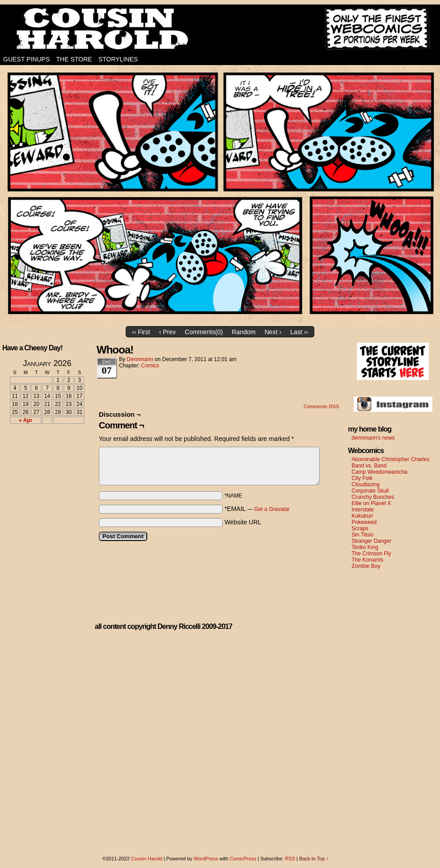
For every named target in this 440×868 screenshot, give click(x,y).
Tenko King (365, 547)
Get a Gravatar (272, 509)
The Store (74, 59)
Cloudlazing (366, 484)
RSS (290, 859)
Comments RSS (321, 406)
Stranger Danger (372, 541)
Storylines (118, 59)
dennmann (140, 359)
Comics (150, 366)
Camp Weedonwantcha (380, 472)
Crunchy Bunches (373, 497)
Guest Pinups (26, 59)
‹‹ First (141, 332)
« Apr (26, 420)
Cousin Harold (220, 29)
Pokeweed (364, 522)
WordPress (206, 859)
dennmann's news (373, 438)
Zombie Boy (366, 566)
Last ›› (299, 332)
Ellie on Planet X (371, 503)
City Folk (362, 478)
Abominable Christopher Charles (390, 459)
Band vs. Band (369, 466)
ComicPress (243, 859)
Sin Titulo (363, 535)
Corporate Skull (370, 491)
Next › (273, 332)
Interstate (363, 510)
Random (244, 332)
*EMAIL (257, 509)
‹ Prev (167, 332)
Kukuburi (362, 516)
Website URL (243, 522)
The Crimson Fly (371, 554)
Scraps (360, 528)
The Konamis (367, 560)
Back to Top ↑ (314, 859)
